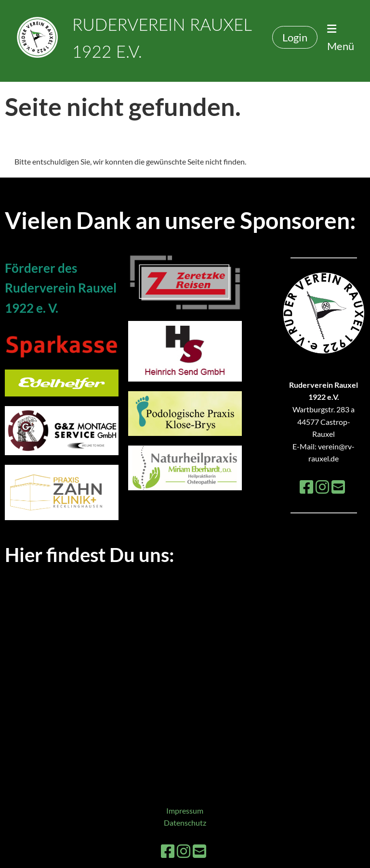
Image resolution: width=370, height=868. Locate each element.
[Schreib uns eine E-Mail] (338, 487)
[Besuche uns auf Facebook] (306, 487)
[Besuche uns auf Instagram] (322, 487)
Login (295, 37)
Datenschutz (185, 823)
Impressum (185, 811)
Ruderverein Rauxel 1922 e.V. (162, 38)
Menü (341, 38)
